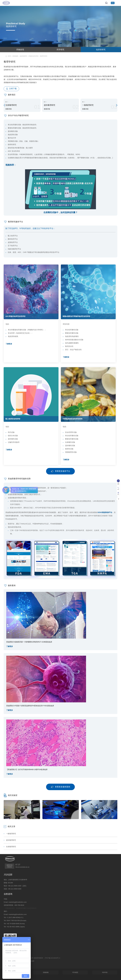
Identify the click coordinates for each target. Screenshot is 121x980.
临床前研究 (101, 50)
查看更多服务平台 (60, 471)
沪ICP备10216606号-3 (52, 958)
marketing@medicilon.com (18, 902)
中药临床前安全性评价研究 (73, 419)
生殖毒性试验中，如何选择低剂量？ (60, 212)
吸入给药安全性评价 (13, 419)
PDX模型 (75, 972)
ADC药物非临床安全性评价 (15, 316)
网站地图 (31, 961)
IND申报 (105, 972)
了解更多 (9, 344)
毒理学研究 (44, 56)
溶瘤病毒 (46, 972)
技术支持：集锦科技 (11, 964)
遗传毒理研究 (11, 840)
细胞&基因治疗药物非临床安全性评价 (76, 316)
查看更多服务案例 (60, 787)
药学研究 (60, 50)
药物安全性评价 (34, 56)
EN (113, 3)
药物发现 (20, 50)
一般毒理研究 (11, 834)
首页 (9, 56)
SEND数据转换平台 (105, 512)
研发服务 (15, 56)
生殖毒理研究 (11, 847)
